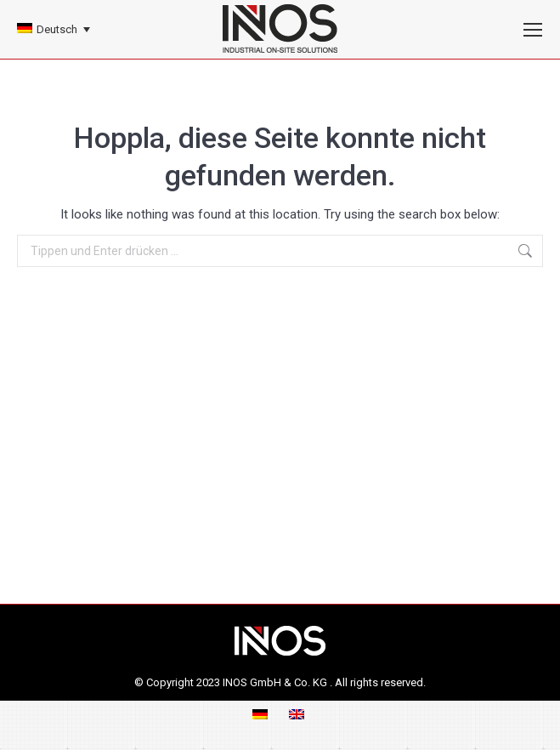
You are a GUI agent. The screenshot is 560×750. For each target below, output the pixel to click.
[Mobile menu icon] (533, 30)
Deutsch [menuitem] (57, 29)
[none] (54, 29)
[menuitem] (54, 29)
